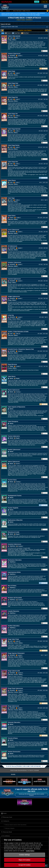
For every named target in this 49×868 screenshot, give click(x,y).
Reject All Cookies (24, 860)
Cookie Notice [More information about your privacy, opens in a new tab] (30, 851)
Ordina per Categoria (10, 828)
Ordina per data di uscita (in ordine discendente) (16, 825)
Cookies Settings (24, 855)
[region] (24, 852)
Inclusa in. (8, 11)
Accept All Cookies (24, 865)
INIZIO (2, 11)
